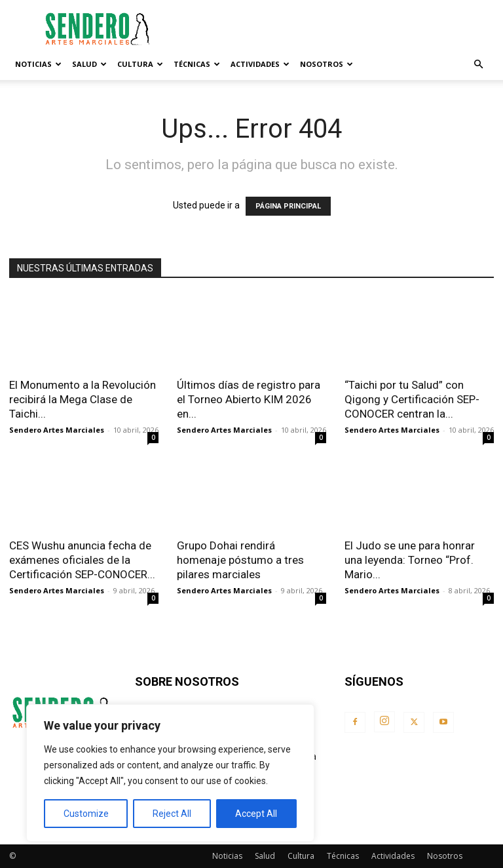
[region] (170, 773)
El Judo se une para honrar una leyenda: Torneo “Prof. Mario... (410, 560)
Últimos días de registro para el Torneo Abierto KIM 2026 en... (249, 399)
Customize (86, 814)
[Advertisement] (340, 29)
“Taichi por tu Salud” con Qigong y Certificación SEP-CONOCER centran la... (412, 399)
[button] (478, 65)
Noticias (38, 64)
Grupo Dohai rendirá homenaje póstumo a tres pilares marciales (240, 560)
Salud (89, 64)
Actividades (260, 64)
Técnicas (197, 64)
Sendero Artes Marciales (57, 430)
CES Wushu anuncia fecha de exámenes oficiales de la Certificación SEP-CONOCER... (82, 560)
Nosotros (326, 64)
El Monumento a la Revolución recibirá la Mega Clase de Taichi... (83, 399)
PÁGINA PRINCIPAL (288, 206)
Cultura (140, 64)
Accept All (256, 814)
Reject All (172, 814)
